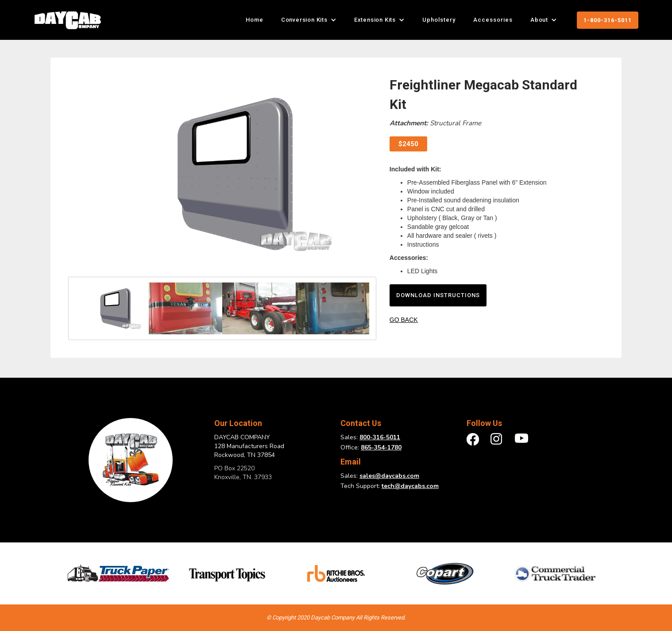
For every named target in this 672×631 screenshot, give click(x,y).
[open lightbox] (222, 174)
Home (255, 20)
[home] (68, 20)
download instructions (438, 295)
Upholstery (439, 20)
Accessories (493, 20)
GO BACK (404, 320)
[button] (309, 20)
